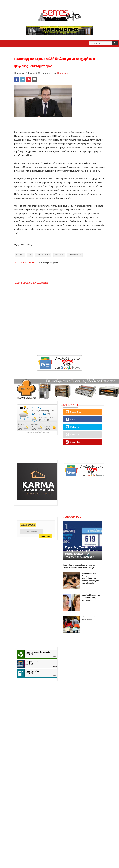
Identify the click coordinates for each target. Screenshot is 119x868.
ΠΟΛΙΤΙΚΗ (59, 255)
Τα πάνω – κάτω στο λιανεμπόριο (90, 618)
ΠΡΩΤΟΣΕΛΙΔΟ (75, 255)
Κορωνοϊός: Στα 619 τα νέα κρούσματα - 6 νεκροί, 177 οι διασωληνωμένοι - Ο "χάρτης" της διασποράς (81, 552)
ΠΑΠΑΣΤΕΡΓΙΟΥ (43, 255)
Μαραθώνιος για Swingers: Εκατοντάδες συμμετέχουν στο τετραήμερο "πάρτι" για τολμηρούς (92, 578)
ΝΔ (30, 255)
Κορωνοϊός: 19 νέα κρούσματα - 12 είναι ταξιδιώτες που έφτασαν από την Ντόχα (79, 566)
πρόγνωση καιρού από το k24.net (38, 432)
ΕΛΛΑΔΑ (20, 255)
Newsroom (62, 73)
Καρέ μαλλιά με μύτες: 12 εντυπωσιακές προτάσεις (91, 597)
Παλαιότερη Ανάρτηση (49, 263)
